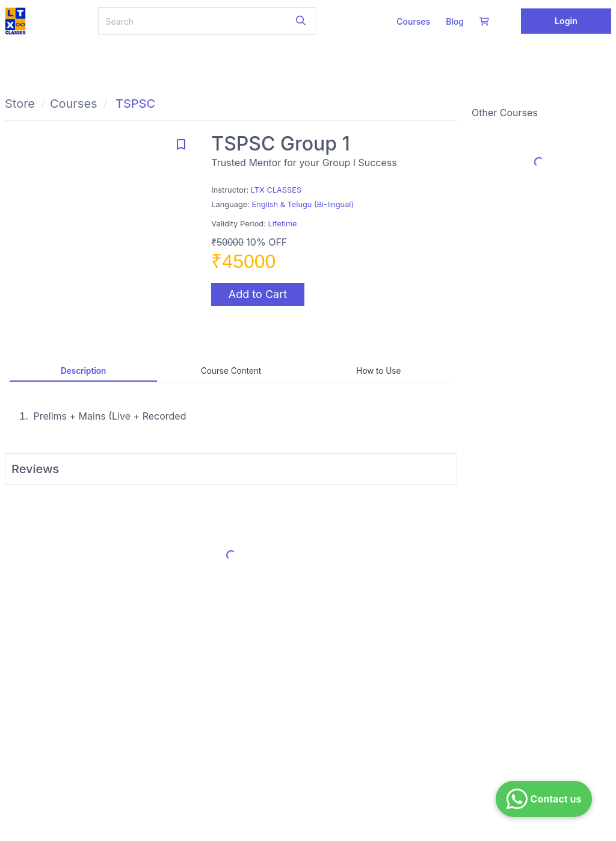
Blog (455, 21)
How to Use (378, 371)
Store (20, 104)
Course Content (231, 371)
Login (566, 21)
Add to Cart (258, 294)
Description (83, 371)
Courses (413, 21)
